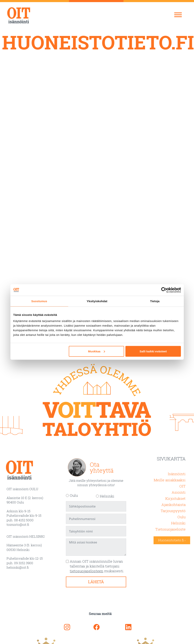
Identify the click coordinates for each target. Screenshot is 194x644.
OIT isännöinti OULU (22, 489)
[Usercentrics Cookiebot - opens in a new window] (164, 290)
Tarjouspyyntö (173, 511)
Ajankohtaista (173, 505)
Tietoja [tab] (155, 301)
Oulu (181, 517)
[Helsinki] (97, 496)
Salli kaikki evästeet (153, 351)
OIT (182, 486)
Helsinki (178, 523)
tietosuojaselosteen (87, 571)
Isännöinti (177, 474)
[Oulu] (67, 495)
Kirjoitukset (175, 498)
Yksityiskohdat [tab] (97, 301)
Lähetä (96, 582)
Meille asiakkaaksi (170, 480)
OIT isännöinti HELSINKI (26, 536)
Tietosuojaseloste (170, 529)
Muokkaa (97, 351)
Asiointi (179, 492)
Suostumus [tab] (39, 301)
